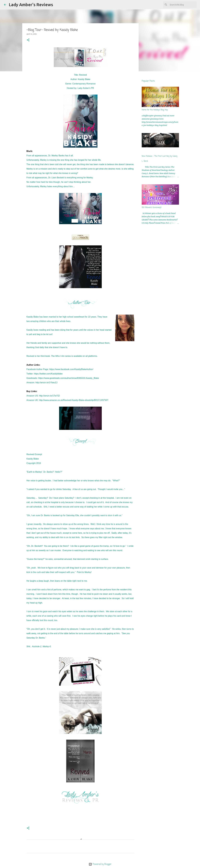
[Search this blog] (183, 5)
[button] (28, 40)
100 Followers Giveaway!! (152, 208)
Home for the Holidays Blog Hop (155, 110)
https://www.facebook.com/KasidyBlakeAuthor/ (71, 369)
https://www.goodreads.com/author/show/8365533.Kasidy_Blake (69, 378)
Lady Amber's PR (86, 88)
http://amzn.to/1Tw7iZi (49, 396)
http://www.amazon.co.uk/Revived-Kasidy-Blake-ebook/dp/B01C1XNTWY (74, 400)
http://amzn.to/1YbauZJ (46, 383)
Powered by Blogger (100, 864)
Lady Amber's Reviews (31, 5)
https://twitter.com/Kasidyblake (48, 374)
